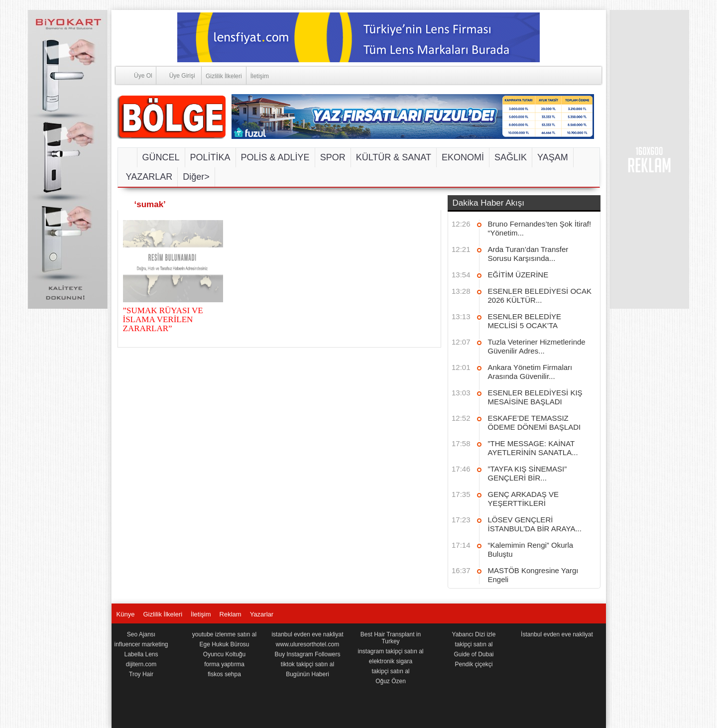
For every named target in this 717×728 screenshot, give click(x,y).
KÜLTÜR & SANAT (394, 157)
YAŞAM (553, 157)
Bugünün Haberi (307, 674)
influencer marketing (141, 644)
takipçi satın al (390, 671)
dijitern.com (141, 664)
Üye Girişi (176, 75)
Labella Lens (141, 654)
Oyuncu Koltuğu (224, 654)
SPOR (333, 157)
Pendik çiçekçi (474, 664)
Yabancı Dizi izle (474, 634)
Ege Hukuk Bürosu (224, 644)
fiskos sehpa (224, 674)
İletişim (260, 76)
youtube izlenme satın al (224, 634)
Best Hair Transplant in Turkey (391, 638)
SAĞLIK (511, 157)
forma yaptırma (224, 664)
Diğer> (196, 177)
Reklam (231, 614)
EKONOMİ (463, 157)
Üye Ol (134, 75)
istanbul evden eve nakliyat (307, 634)
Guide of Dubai (474, 654)
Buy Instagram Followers (307, 654)
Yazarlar (262, 614)
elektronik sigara (391, 661)
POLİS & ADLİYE (275, 157)
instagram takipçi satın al (390, 651)
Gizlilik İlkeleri (224, 76)
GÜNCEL (161, 157)
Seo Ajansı (141, 634)
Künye (126, 614)
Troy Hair (141, 674)
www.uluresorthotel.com (307, 644)
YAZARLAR (149, 177)
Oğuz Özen (391, 681)
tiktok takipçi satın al (307, 664)
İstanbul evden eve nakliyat (557, 634)
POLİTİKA (210, 157)
